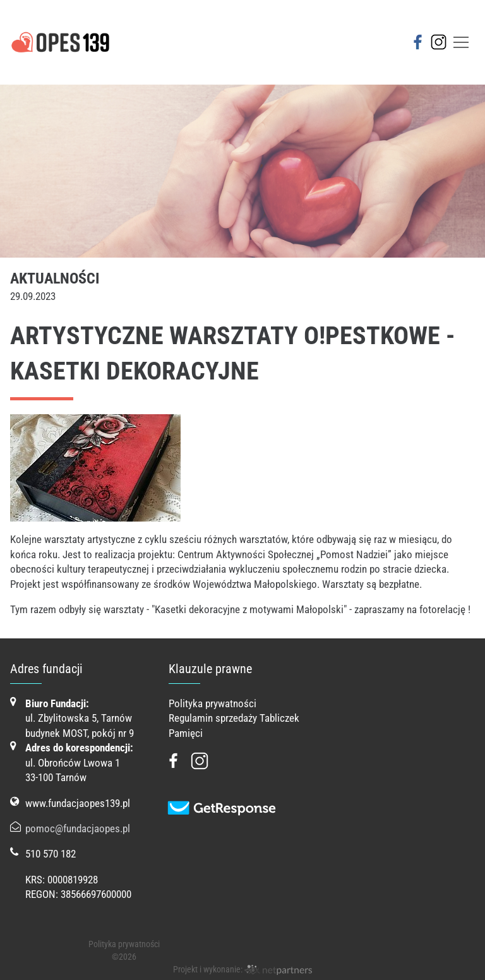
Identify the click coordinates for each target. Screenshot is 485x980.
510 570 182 (51, 854)
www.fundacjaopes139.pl (78, 803)
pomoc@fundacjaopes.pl (78, 828)
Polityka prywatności (213, 703)
